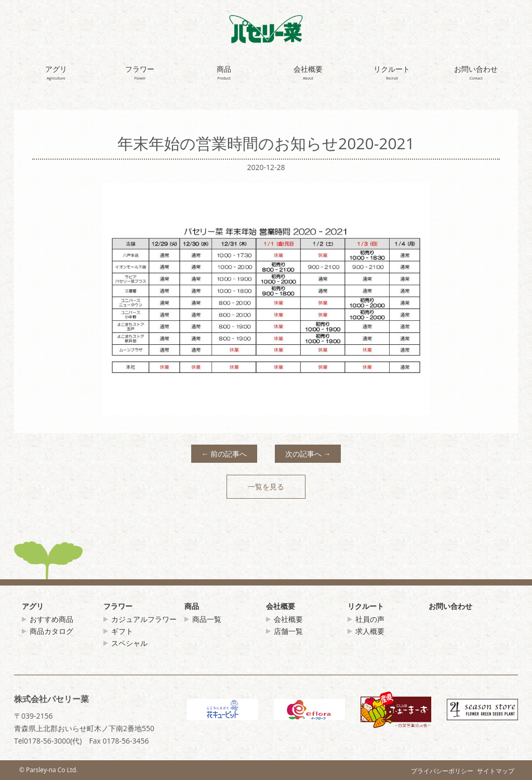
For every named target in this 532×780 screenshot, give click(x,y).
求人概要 (370, 631)
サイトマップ (496, 771)
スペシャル (129, 643)
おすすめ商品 (51, 619)
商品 (192, 606)
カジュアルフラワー (144, 619)
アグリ (33, 606)
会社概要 (281, 606)
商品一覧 (207, 619)
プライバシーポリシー (442, 771)
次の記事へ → (308, 454)
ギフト (122, 631)
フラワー (118, 606)
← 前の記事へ (224, 454)
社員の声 (370, 619)
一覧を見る (266, 486)
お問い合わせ (450, 606)
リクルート (366, 606)
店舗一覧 (288, 631)
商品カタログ (51, 631)
